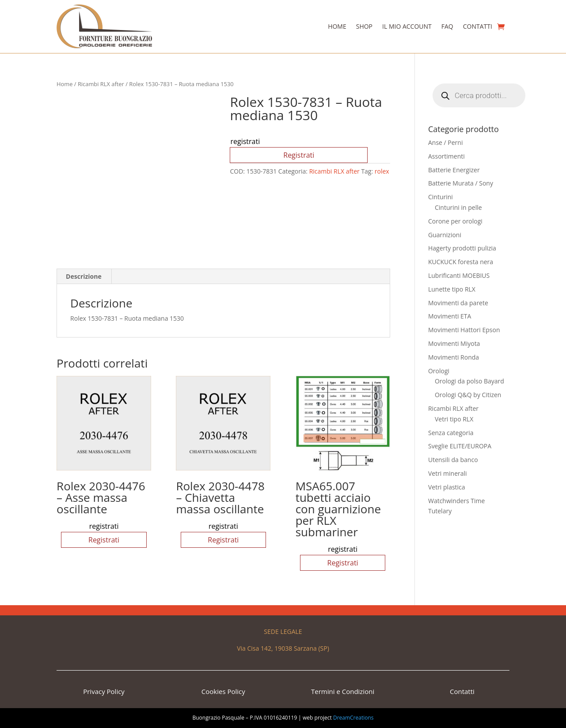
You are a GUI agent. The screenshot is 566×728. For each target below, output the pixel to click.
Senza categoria (451, 433)
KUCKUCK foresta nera (461, 262)
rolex (382, 171)
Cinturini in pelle (458, 207)
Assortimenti (446, 156)
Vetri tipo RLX (454, 419)
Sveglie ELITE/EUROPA (460, 446)
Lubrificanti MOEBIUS (459, 275)
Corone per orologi (455, 221)
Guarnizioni (445, 235)
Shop (364, 26)
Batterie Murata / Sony (461, 183)
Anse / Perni (446, 142)
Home (337, 26)
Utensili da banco (453, 460)
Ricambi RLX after (101, 84)
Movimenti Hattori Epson (464, 330)
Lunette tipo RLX (452, 289)
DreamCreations (353, 718)
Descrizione (84, 276)
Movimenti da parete (458, 303)
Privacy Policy (104, 691)
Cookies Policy (223, 691)
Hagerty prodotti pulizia (462, 248)
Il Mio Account (407, 26)
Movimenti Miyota (454, 343)
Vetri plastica (447, 487)
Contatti (478, 26)
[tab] (84, 277)
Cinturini (441, 197)
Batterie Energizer (454, 170)
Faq (447, 26)
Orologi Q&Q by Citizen (468, 395)
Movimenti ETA (450, 316)
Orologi (439, 371)
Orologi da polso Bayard (469, 381)
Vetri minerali (448, 473)
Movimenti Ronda (454, 357)
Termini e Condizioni (343, 691)
